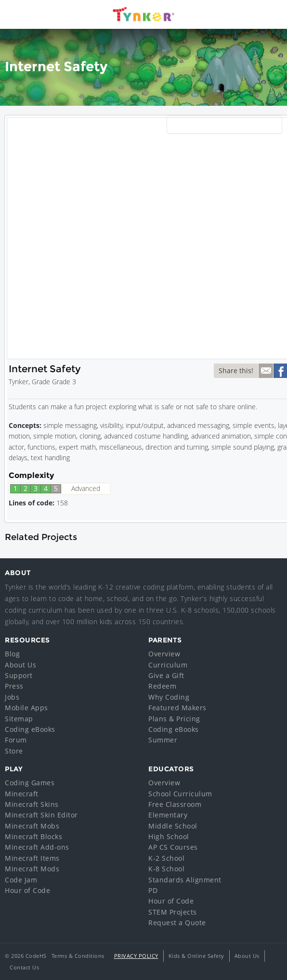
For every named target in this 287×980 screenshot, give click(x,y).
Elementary (168, 815)
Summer (163, 740)
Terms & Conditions (78, 956)
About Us (20, 665)
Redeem (162, 686)
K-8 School (166, 869)
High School (169, 836)
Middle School (173, 826)
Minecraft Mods (32, 869)
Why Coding (169, 697)
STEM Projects (173, 912)
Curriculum (168, 665)
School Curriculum (180, 794)
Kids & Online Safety (196, 956)
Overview (164, 654)
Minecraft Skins (32, 804)
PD (153, 890)
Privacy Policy (136, 956)
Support (19, 675)
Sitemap (19, 719)
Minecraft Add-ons (37, 847)
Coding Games (30, 783)
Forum (16, 740)
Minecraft (22, 794)
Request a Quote (177, 923)
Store (14, 751)
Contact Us (24, 967)
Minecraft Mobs (32, 826)
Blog (12, 654)
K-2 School (166, 858)
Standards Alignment (185, 880)
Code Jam (21, 880)
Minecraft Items (32, 858)
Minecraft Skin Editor (41, 815)
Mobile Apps (26, 708)
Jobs (12, 697)
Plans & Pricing (174, 719)
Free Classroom (175, 804)
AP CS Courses (173, 847)
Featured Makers (177, 708)
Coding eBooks (30, 729)
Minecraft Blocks (33, 836)
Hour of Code (27, 890)
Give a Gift (166, 675)
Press (14, 686)
